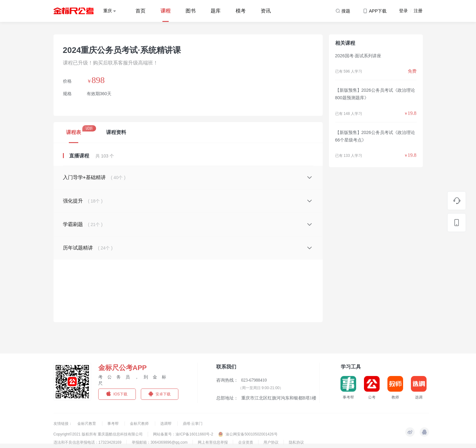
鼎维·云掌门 (193, 424)
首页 (141, 11)
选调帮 (166, 424)
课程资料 (116, 132)
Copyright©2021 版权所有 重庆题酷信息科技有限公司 (98, 434)
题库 (216, 11)
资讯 (266, 11)
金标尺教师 (140, 424)
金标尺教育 (87, 424)
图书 (191, 11)
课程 (166, 11)
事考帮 (113, 424)
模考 (241, 11)
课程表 (74, 132)
